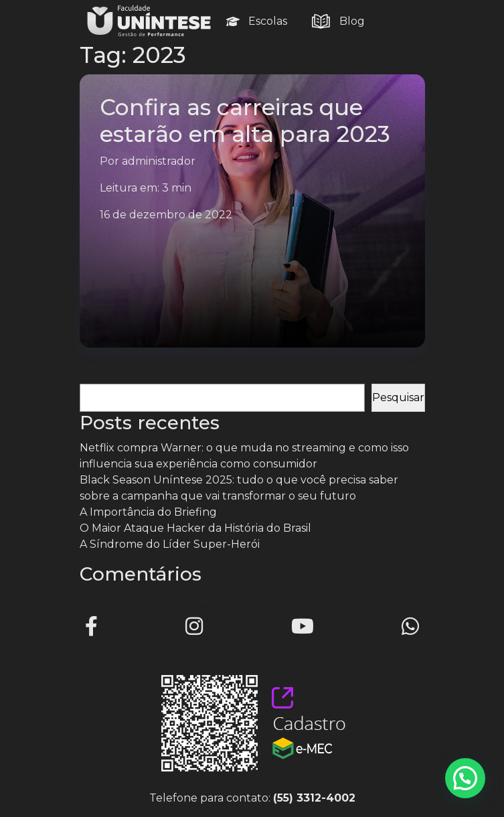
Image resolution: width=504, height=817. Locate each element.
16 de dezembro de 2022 (166, 215)
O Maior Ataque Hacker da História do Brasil (195, 528)
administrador (159, 161)
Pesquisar (106, 375)
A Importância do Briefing (148, 512)
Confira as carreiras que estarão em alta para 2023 (245, 121)
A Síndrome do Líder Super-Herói (170, 544)
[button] (465, 778)
